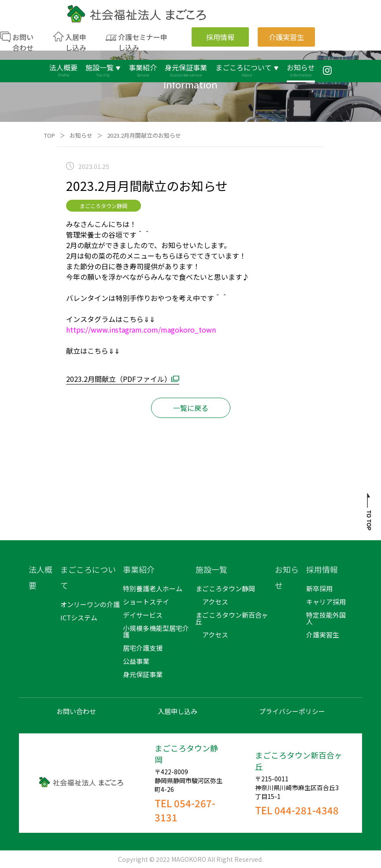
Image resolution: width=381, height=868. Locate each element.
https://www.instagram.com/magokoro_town (141, 330)
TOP (50, 135)
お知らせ (81, 135)
